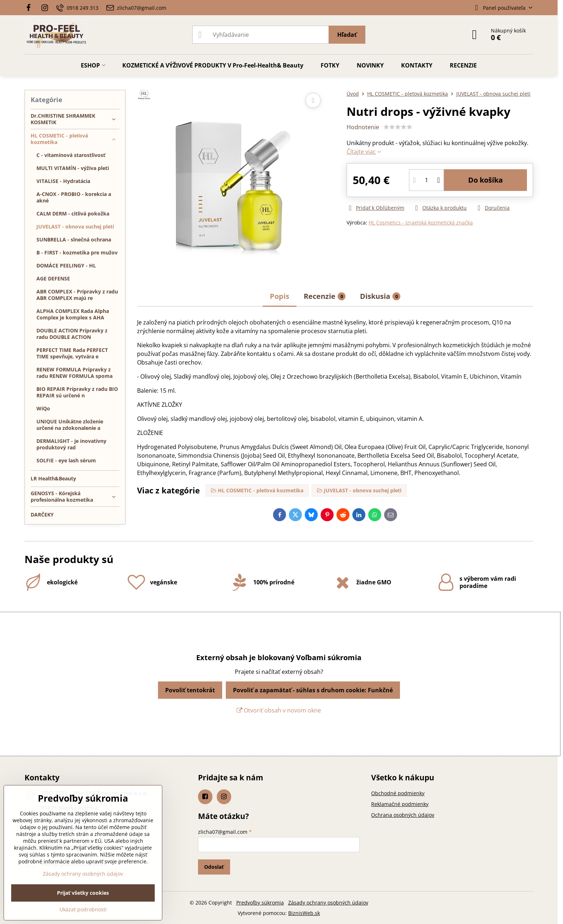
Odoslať (214, 867)
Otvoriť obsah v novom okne (279, 710)
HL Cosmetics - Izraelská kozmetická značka (421, 223)
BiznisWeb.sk (304, 913)
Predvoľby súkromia (260, 903)
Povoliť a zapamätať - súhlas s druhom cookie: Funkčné (313, 690)
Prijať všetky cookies (83, 893)
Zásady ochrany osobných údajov (328, 903)
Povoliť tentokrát (190, 690)
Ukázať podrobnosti (83, 909)
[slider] (398, 127)
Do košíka (485, 180)
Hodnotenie (363, 127)
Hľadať (347, 35)
